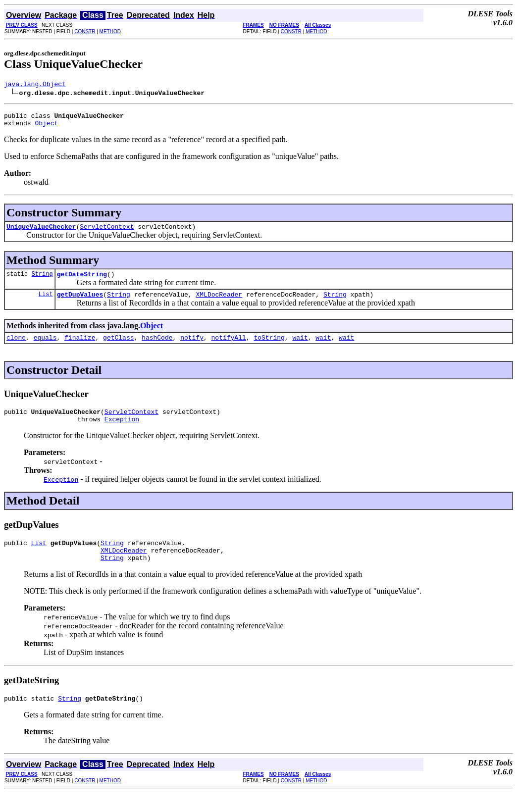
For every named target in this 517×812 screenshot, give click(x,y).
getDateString (82, 281)
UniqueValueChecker (41, 232)
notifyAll (229, 348)
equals (45, 348)
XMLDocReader (219, 303)
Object (46, 127)
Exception (122, 432)
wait (300, 348)
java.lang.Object (35, 85)
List (46, 303)
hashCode (157, 348)
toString (269, 348)
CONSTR (85, 31)
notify (192, 348)
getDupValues (80, 303)
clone (16, 348)
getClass (118, 348)
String (42, 281)
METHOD (110, 31)
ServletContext (107, 232)
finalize (80, 348)
